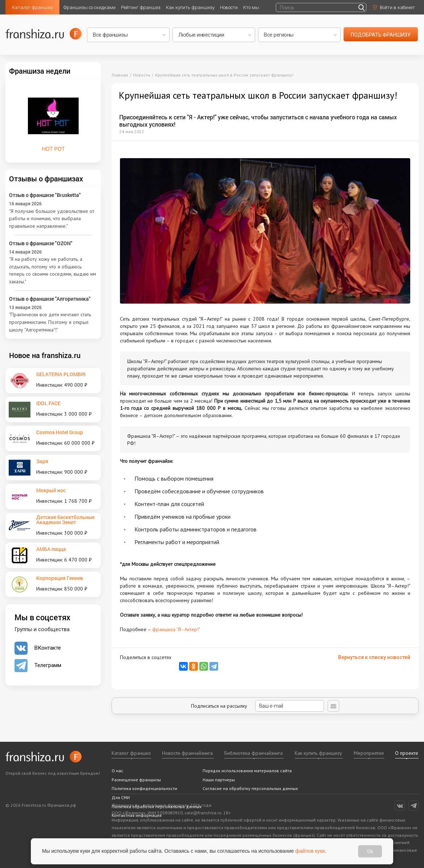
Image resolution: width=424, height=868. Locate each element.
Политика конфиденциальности (144, 788)
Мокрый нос (51, 490)
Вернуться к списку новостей (374, 657)
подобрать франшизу (381, 35)
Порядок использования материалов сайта (247, 771)
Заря (42, 461)
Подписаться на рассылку (257, 706)
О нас (117, 771)
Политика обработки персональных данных (157, 807)
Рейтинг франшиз (141, 7)
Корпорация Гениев (60, 578)
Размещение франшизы (136, 780)
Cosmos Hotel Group (60, 432)
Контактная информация (137, 815)
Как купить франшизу (190, 7)
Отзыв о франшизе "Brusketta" (45, 195)
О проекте (407, 753)
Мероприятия (369, 753)
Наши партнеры (219, 780)
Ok (370, 851)
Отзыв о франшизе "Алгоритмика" (50, 299)
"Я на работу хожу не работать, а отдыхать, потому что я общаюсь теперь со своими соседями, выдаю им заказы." (53, 270)
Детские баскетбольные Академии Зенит (65, 520)
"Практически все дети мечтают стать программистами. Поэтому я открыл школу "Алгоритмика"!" (50, 322)
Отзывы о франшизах (46, 178)
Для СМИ (121, 797)
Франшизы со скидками (90, 7)
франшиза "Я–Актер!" (176, 629)
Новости (229, 7)
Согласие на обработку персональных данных (250, 788)
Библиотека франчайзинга (253, 753)
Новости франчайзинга (187, 753)
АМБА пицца (51, 549)
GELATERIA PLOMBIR (61, 374)
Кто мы (251, 7)
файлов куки (310, 851)
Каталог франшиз (32, 7)
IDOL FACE (48, 403)
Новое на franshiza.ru (45, 355)
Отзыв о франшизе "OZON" (41, 243)
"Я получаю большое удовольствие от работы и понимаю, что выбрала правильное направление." (52, 219)
